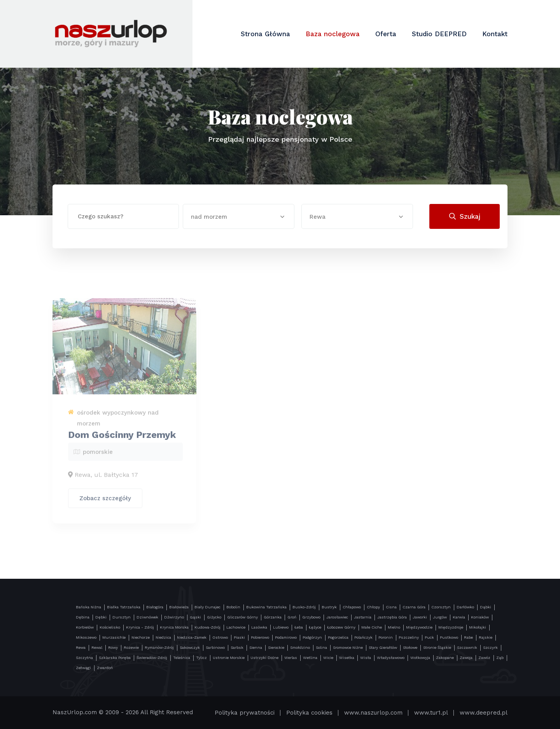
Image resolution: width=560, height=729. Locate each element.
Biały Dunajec (207, 607)
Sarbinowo (215, 647)
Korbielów (85, 627)
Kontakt (495, 34)
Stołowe (410, 647)
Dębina (83, 617)
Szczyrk (490, 647)
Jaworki (420, 617)
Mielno (394, 627)
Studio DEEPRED (439, 34)
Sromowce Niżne (348, 647)
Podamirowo (286, 637)
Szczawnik (467, 647)
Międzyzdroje (451, 627)
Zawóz (484, 658)
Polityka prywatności (245, 713)
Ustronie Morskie (229, 658)
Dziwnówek (147, 617)
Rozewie (131, 647)
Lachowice (236, 627)
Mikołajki (478, 627)
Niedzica (163, 637)
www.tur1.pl (431, 713)
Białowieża (179, 607)
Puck (429, 637)
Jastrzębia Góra (392, 617)
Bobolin (233, 607)
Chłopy (373, 607)
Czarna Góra (414, 607)
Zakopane (445, 658)
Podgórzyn (312, 637)
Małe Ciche (372, 627)
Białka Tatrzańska (124, 607)
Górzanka (273, 617)
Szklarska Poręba (115, 658)
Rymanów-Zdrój (159, 647)
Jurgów (440, 617)
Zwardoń (105, 668)
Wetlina (310, 658)
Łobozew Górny (341, 627)
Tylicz (201, 658)
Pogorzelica (338, 637)
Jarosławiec (337, 617)
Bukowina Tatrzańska (266, 607)
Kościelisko (110, 627)
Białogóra (155, 607)
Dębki (101, 617)
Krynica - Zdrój (140, 627)
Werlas (291, 658)
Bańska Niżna (88, 607)
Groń (292, 617)
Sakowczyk (190, 647)
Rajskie (486, 637)
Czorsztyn (441, 607)
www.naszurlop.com (373, 713)
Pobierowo (260, 637)
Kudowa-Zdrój (207, 627)
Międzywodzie (419, 627)
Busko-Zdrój (304, 607)
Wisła (366, 658)
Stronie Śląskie (437, 647)
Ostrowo (220, 637)
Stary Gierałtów (383, 647)
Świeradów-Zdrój (152, 658)
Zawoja (466, 658)
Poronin (386, 637)
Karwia (459, 617)
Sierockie (276, 647)
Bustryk (329, 607)
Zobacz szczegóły (105, 501)
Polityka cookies (309, 713)
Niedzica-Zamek (192, 637)
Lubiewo (281, 627)
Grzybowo (311, 617)
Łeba (299, 627)
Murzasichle (114, 637)
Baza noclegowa (333, 34)
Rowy (113, 647)
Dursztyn (122, 617)
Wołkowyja (420, 658)
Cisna (391, 607)
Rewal (97, 647)
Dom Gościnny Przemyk (122, 437)
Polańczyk (363, 637)
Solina (321, 647)
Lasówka (259, 627)
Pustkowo (449, 637)
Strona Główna (265, 34)
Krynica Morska (174, 627)
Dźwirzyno (174, 617)
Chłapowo (352, 607)
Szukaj (465, 216)
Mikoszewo (86, 637)
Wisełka (347, 658)
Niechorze (141, 637)
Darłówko (465, 607)
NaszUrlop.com (75, 712)
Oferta (386, 34)
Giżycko (214, 617)
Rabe (468, 637)
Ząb (500, 658)
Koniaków (480, 617)
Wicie (328, 658)
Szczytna (84, 658)
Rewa (81, 647)
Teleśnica (182, 658)
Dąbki (486, 607)
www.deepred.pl (484, 713)
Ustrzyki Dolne (264, 658)
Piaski (239, 637)
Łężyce (315, 627)
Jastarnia (363, 617)
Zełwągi (83, 668)
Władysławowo (391, 658)
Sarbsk (237, 647)
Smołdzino (300, 647)
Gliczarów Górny (242, 617)
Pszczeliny (409, 637)
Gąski (195, 617)
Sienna (256, 647)
